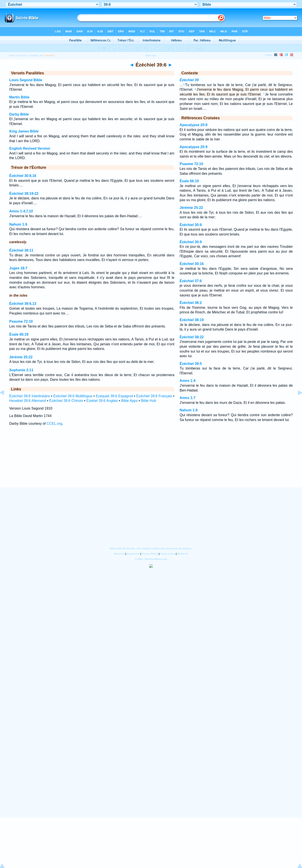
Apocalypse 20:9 (193, 147)
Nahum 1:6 (18, 224)
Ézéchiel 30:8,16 (23, 176)
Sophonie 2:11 (21, 370)
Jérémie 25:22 (21, 357)
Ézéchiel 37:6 (191, 281)
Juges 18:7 (18, 268)
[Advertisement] (151, 461)
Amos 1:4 (188, 381)
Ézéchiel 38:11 (21, 250)
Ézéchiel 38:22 (192, 337)
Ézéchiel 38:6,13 (23, 304)
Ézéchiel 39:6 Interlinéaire (30, 396)
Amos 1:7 (188, 398)
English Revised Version (30, 148)
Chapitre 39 (36, 55)
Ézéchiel (22, 55)
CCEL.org (54, 424)
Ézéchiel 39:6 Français (154, 396)
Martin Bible (19, 97)
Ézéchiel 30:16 (192, 264)
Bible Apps (129, 401)
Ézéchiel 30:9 (191, 242)
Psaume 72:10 (21, 321)
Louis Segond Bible (26, 80)
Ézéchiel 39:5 (191, 364)
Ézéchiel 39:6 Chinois (66, 401)
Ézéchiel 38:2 (191, 303)
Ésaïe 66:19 (19, 334)
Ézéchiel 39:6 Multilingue (73, 396)
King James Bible (24, 131)
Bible (12, 55)
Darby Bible (19, 114)
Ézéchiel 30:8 (191, 225)
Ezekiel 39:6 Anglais (102, 401)
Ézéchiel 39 (189, 80)
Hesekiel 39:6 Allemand (28, 401)
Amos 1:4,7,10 (21, 211)
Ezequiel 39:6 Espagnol (114, 396)
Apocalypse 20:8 (193, 125)
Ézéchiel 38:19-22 (24, 194)
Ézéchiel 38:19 (192, 320)
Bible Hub (148, 401)
